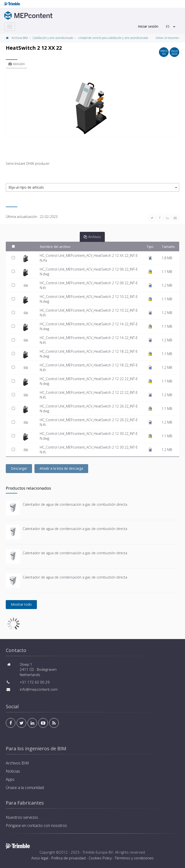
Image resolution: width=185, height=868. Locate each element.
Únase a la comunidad (25, 788)
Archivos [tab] (92, 237)
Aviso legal (40, 858)
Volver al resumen (167, 38)
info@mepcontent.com (39, 689)
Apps (10, 779)
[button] (92, 188)
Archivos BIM (20, 38)
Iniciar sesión (148, 26)
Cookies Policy (100, 858)
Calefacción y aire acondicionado (53, 38)
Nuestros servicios (22, 817)
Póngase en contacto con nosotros (36, 825)
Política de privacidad (68, 858)
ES (168, 26)
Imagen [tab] (17, 64)
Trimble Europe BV (98, 852)
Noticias (13, 771)
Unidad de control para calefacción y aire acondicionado (113, 38)
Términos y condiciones (134, 858)
